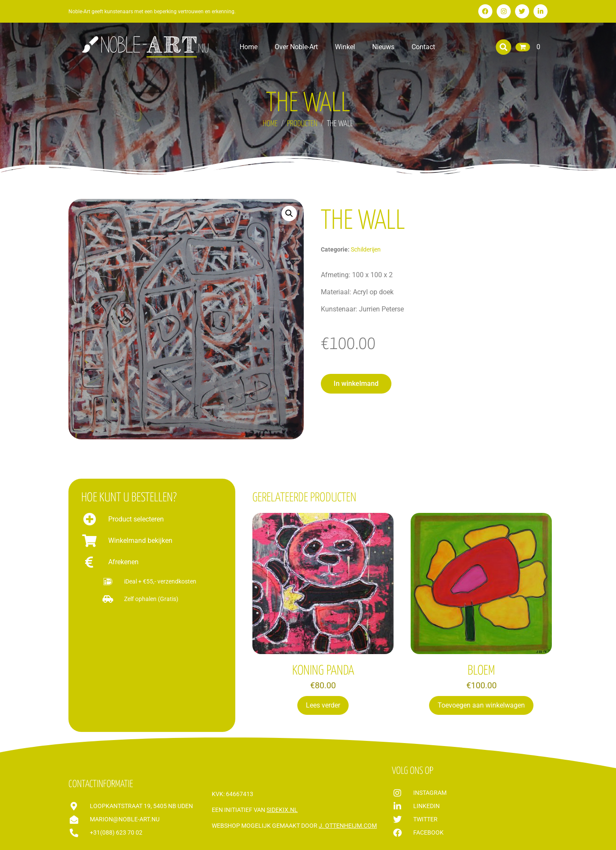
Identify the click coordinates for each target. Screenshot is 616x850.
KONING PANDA (323, 671)
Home (249, 47)
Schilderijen (366, 249)
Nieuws (383, 47)
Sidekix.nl (282, 810)
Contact (423, 47)
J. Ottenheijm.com (348, 826)
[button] (503, 47)
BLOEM (481, 671)
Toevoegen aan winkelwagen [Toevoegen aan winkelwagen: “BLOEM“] (481, 705)
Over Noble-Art (296, 47)
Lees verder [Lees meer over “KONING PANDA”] (323, 705)
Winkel (345, 47)
